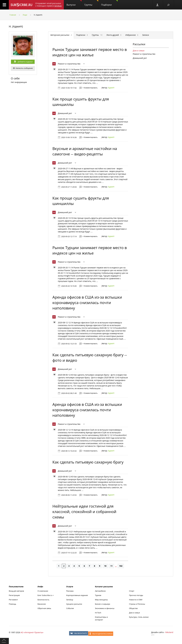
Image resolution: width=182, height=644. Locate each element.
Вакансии (42, 604)
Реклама (70, 591)
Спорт (132, 591)
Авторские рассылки (61, 35)
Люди (25, 15)
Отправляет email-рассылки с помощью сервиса (49, 5)
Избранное (132, 35)
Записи (146, 35)
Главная (13, 15)
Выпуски (74, 3)
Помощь (12, 604)
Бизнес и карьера (103, 604)
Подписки (82, 35)
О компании (43, 591)
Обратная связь (44, 608)
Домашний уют (65, 113)
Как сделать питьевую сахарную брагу (88, 462)
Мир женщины (101, 600)
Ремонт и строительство (69, 64)
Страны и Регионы (137, 604)
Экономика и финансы (105, 608)
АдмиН (111, 88)
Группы (91, 3)
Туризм (98, 595)
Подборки (109, 3)
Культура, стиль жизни (139, 617)
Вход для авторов (16, 591)
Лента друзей (114, 35)
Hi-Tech (98, 613)
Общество (133, 608)
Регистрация (14, 595)
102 (121, 566)
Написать (23, 68)
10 (105, 566)
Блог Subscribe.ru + (46, 595)
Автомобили (100, 591)
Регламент (13, 600)
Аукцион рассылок (74, 604)
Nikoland (169, 632)
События (70, 608)
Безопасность (43, 600)
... (116, 566)
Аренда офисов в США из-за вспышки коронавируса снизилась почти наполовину (87, 303)
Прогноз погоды (136, 595)
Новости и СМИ (136, 600)
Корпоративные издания (77, 595)
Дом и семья (139, 51)
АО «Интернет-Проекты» (32, 632)
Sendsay (70, 600)
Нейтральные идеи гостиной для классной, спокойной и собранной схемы (84, 512)
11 (111, 566)
